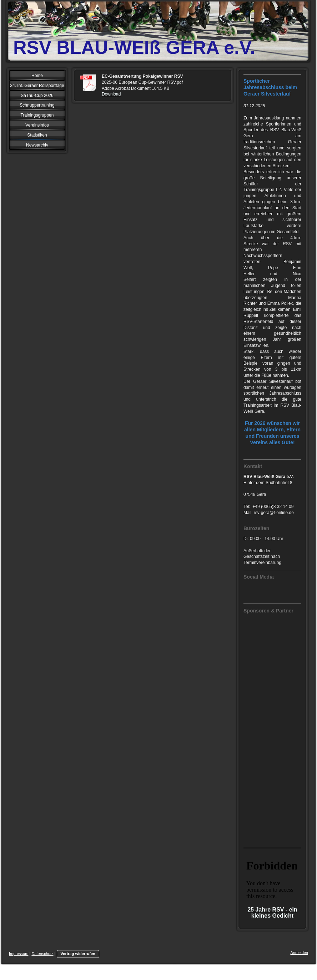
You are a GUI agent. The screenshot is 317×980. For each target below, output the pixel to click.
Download (111, 94)
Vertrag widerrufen (78, 954)
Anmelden (299, 953)
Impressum (19, 954)
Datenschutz (42, 954)
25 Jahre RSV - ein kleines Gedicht (272, 913)
